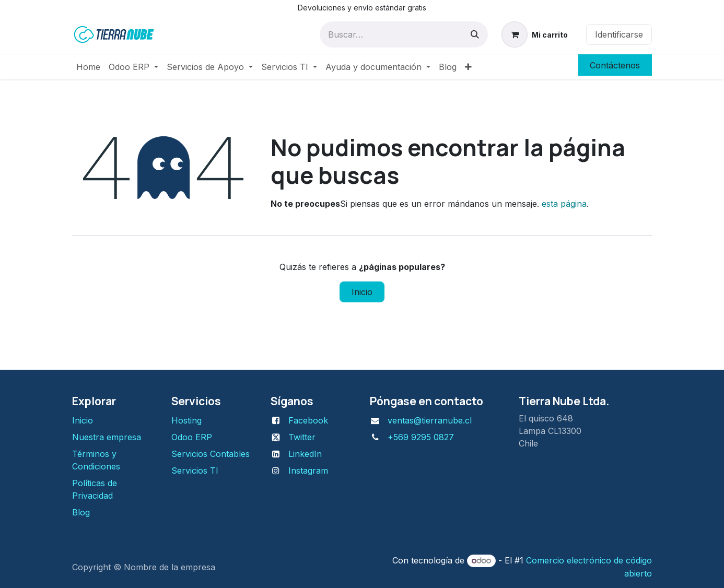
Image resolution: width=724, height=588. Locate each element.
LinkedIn (305, 454)
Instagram (308, 471)
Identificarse (619, 34)
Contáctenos (615, 65)
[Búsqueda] (475, 34)
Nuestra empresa (107, 437)
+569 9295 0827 (421, 437)
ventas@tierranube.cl (430, 420)
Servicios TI (195, 471)
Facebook (308, 420)
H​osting (186, 420)
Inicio (362, 292)
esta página (564, 204)
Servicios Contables (211, 454)
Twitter (302, 437)
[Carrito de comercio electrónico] (535, 34)
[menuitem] (88, 67)
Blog (81, 512)
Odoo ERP (192, 437)
